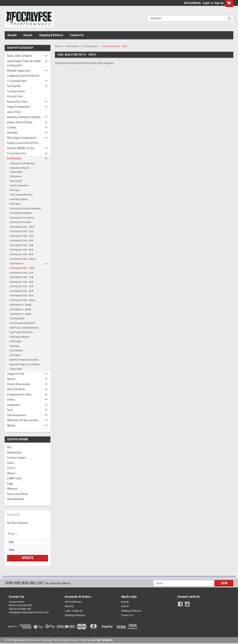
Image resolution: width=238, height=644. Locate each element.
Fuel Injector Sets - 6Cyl (21, 250)
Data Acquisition (16, 415)
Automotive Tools (17, 102)
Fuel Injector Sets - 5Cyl (21, 245)
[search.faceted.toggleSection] (14, 534)
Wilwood (12, 489)
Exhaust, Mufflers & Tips (21, 148)
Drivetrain (12, 133)
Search (28, 35)
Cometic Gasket (16, 458)
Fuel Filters (15, 204)
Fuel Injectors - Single (20, 305)
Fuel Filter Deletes (19, 199)
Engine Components (18, 107)
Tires (10, 410)
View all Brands (16, 499)
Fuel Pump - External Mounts (24, 328)
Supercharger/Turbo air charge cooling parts (24, 63)
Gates (10, 463)
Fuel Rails (14, 346)
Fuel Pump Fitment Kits (21, 332)
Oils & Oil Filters (16, 389)
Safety (11, 400)
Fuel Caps (15, 190)
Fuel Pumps (16, 341)
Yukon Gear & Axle (17, 494)
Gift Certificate (192, 3)
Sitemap (47, 640)
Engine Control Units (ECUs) (23, 143)
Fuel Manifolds (17, 318)
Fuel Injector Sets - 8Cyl (21, 254)
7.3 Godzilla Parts (17, 81)
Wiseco (11, 473)
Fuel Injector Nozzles (20, 222)
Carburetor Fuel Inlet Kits (22, 163)
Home (58, 46)
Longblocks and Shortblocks (23, 76)
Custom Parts (15, 96)
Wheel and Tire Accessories (23, 420)
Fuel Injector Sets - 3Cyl (21, 236)
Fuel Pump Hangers (19, 337)
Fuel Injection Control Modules (25, 208)
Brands (12, 35)
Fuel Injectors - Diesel (20, 309)
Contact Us (77, 35)
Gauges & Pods (16, 374)
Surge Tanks (16, 369)
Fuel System (14, 86)
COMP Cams (14, 478)
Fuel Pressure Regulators (22, 323)
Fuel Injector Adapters (21, 213)
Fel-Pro (11, 468)
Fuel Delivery (14, 158)
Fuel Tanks (15, 355)
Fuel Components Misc (21, 195)
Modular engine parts (19, 71)
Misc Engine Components (21, 138)
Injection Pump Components (24, 360)
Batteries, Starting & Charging (24, 117)
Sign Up (219, 3)
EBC (9, 447)
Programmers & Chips (19, 394)
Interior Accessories (18, 384)
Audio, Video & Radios (20, 56)
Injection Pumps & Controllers (25, 364)
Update (28, 558)
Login (206, 3)
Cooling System (16, 91)
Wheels (11, 425)
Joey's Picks (14, 112)
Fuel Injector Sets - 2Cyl (21, 231)
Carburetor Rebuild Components (19, 170)
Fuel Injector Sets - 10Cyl (22, 227)
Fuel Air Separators (19, 185)
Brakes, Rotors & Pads (20, 122)
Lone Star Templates (102, 640)
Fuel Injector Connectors (22, 218)
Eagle (10, 484)
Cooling (11, 127)
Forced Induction (17, 153)
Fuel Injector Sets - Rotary (22, 259)
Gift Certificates (73, 602)
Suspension (14, 405)
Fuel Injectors (16, 263)
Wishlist (69, 606)
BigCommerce (71, 640)
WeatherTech (14, 453)
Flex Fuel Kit (16, 181)
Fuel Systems (16, 350)
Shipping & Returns (51, 35)
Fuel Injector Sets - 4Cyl (21, 240)
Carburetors (16, 176)
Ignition (11, 379)
